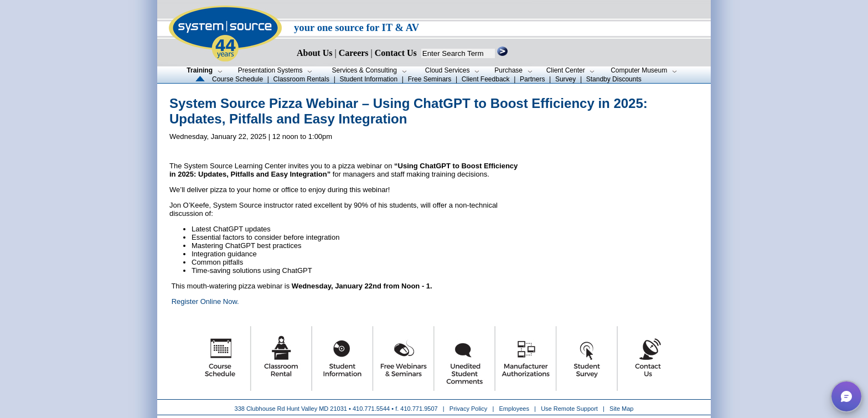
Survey (565, 79)
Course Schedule (237, 79)
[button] (846, 396)
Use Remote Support (569, 409)
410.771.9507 (419, 409)
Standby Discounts (614, 79)
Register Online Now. (205, 301)
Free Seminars (430, 79)
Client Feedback (486, 79)
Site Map (621, 409)
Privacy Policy (469, 409)
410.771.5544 (371, 409)
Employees (514, 409)
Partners (532, 79)
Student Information (368, 79)
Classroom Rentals (301, 79)
